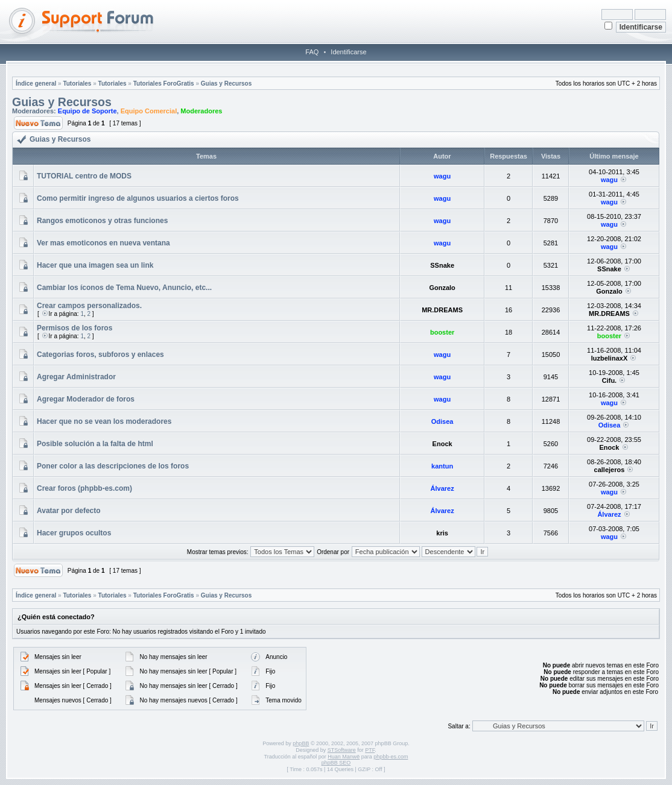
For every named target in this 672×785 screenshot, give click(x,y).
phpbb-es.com (391, 757)
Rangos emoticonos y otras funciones (102, 221)
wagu (442, 176)
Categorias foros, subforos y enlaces (100, 355)
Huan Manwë (344, 757)
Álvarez (442, 488)
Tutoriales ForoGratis (164, 84)
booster (442, 332)
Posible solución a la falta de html (95, 444)
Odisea (442, 421)
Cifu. (609, 380)
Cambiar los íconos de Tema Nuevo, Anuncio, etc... (124, 288)
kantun (442, 466)
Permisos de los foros (74, 328)
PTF (370, 750)
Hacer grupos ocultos (74, 533)
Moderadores (201, 111)
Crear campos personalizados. (89, 306)
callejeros (610, 470)
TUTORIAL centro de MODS (84, 176)
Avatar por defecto (69, 511)
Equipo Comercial (149, 111)
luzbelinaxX (610, 358)
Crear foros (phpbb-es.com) (84, 488)
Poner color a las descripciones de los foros (113, 466)
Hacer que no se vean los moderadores (104, 421)
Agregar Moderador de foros (86, 399)
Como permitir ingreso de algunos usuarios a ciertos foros (138, 198)
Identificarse (348, 52)
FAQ (312, 52)
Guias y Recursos (226, 84)
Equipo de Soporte (87, 111)
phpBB (301, 743)
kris (442, 533)
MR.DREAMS (442, 310)
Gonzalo (442, 288)
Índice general (36, 84)
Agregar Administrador (76, 377)
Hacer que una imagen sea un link (95, 265)
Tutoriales (77, 84)
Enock (442, 444)
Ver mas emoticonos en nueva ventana (103, 243)
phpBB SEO (336, 763)
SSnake (442, 265)
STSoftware (342, 750)
